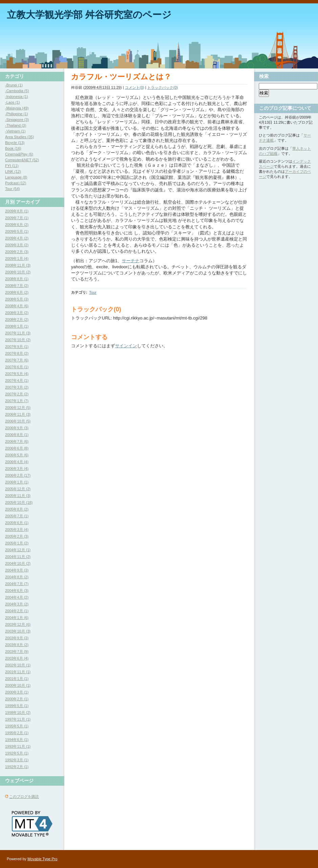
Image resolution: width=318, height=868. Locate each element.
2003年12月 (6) (18, 624)
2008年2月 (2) (17, 319)
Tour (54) (13, 189)
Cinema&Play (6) (19, 154)
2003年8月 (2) (17, 645)
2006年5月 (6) (17, 455)
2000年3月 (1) (17, 692)
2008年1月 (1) (17, 326)
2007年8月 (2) (17, 353)
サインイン (126, 346)
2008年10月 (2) (18, 272)
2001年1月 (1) (17, 679)
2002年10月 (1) (18, 665)
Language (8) (16, 177)
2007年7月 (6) (17, 360)
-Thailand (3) (16, 125)
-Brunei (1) (14, 85)
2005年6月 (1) (17, 523)
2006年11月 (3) (18, 414)
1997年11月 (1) (18, 719)
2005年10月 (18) (19, 502)
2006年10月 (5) (18, 421)
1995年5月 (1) (17, 726)
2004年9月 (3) (17, 570)
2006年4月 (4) (17, 462)
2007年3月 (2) (17, 387)
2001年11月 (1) (18, 672)
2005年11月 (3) (18, 496)
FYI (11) (12, 166)
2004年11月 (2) (18, 557)
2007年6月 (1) (17, 367)
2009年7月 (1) (17, 218)
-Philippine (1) (17, 114)
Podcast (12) (16, 183)
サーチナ (131, 261)
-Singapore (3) (17, 120)
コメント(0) (134, 87)
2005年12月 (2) (18, 489)
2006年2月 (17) (18, 475)
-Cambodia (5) (17, 91)
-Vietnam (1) (15, 131)
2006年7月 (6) (17, 441)
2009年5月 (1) (17, 231)
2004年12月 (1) (18, 550)
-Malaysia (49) (17, 108)
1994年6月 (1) (17, 740)
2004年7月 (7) (17, 584)
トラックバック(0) (162, 87)
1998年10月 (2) (18, 712)
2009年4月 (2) (17, 238)
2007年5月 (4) (17, 374)
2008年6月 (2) (17, 292)
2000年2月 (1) (17, 699)
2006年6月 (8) (17, 448)
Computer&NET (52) (22, 160)
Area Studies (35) (20, 137)
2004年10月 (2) (18, 563)
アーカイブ (28, 202)
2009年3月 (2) (17, 245)
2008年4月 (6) (17, 306)
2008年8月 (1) (17, 279)
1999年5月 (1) (17, 706)
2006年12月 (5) (18, 408)
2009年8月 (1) (17, 211)
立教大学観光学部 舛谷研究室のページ (89, 15)
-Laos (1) (13, 102)
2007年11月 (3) (18, 333)
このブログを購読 (24, 797)
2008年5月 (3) (17, 299)
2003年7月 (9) (17, 652)
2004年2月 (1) (17, 611)
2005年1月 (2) (17, 543)
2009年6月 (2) (17, 225)
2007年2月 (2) (17, 394)
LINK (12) (13, 171)
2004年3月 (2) (17, 604)
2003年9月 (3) (17, 638)
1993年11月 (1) (18, 746)
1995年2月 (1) (17, 733)
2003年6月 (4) (17, 658)
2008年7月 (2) (17, 286)
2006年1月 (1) (17, 482)
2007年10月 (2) (18, 340)
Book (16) (13, 148)
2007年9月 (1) (17, 347)
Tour (93, 292)
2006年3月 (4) (17, 469)
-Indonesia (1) (17, 97)
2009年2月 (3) (17, 252)
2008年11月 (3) (18, 265)
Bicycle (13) (15, 143)
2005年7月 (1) (17, 516)
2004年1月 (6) (17, 618)
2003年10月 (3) (18, 631)
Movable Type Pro (42, 859)
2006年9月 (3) (17, 428)
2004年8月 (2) (17, 577)
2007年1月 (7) (17, 401)
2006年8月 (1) (17, 435)
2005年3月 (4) (17, 530)
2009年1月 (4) (17, 259)
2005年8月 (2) (17, 509)
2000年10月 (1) (18, 685)
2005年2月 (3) (17, 536)
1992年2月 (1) (17, 767)
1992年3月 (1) (17, 760)
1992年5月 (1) (17, 753)
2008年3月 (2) (17, 313)
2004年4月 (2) (17, 597)
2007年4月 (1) (17, 380)
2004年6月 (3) (17, 591)
